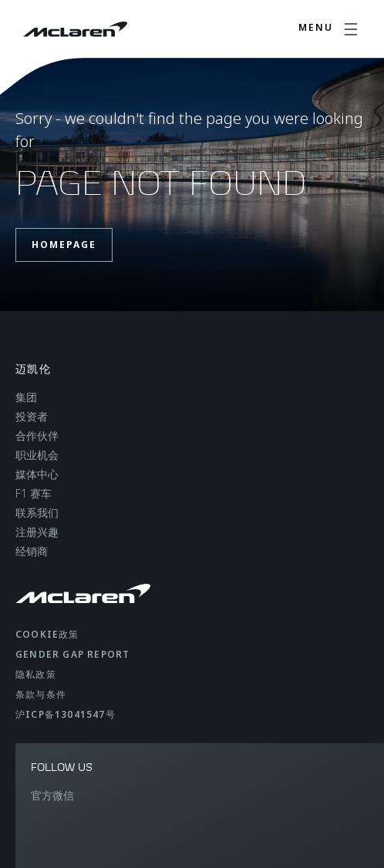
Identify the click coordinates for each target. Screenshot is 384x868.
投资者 (32, 416)
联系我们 (37, 513)
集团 (26, 397)
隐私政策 (36, 674)
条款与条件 (41, 694)
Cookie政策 (47, 634)
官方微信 (52, 795)
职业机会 (37, 455)
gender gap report (72, 654)
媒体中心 (37, 474)
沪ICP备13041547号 (66, 714)
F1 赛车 (34, 493)
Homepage (64, 245)
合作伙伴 (37, 436)
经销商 (32, 551)
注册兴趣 (37, 532)
